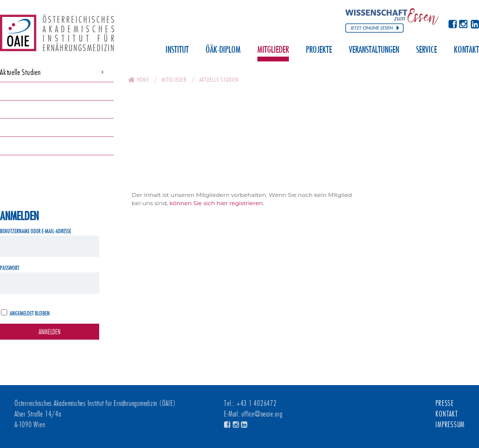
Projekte (319, 50)
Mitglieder (273, 50)
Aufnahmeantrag (21, 127)
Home (143, 80)
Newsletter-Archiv (21, 109)
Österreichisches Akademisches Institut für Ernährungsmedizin (57, 36)
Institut (177, 50)
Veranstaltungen (374, 50)
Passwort (10, 268)
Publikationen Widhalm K (32, 145)
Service (427, 50)
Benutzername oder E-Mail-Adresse (36, 231)
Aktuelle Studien (21, 72)
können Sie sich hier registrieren (216, 203)
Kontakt (466, 50)
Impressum (450, 425)
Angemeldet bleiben (30, 313)
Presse (445, 403)
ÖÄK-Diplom (223, 50)
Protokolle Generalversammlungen (43, 164)
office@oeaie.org (262, 414)
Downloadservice (21, 91)
